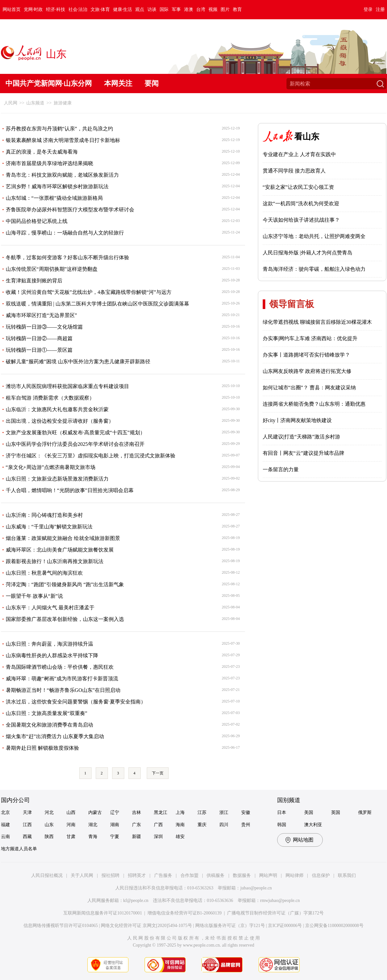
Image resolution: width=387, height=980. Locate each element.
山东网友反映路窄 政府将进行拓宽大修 (307, 371)
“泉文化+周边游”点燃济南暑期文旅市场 (51, 467)
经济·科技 (56, 9)
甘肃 (71, 837)
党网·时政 (33, 9)
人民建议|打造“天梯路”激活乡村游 (301, 437)
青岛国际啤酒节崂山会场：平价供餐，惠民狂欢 (60, 667)
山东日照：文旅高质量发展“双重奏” (47, 713)
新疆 (136, 837)
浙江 (224, 812)
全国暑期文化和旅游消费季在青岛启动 (49, 725)
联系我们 (347, 875)
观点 (140, 9)
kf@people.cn (136, 901)
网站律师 (295, 875)
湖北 (93, 825)
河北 (49, 812)
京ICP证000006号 (285, 926)
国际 (164, 9)
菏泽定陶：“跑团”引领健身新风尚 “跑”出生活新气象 (65, 584)
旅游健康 (63, 103)
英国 (336, 812)
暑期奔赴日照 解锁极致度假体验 (42, 748)
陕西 (49, 837)
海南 (180, 825)
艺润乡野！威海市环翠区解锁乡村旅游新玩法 (57, 186)
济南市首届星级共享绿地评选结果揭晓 (49, 163)
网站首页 (12, 9)
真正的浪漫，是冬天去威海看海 (42, 152)
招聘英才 (137, 875)
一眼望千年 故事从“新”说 (34, 596)
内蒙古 (95, 812)
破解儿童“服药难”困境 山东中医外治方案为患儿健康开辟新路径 (78, 362)
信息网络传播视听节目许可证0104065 (61, 926)
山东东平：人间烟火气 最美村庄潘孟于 (50, 608)
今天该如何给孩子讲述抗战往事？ (301, 220)
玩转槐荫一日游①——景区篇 (39, 350)
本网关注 (118, 83)
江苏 (202, 812)
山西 (71, 812)
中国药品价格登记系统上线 (37, 221)
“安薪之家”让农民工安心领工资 (298, 187)
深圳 (158, 837)
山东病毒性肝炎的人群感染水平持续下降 (52, 655)
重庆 (202, 825)
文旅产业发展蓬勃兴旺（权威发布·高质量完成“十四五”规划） (75, 433)
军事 (176, 9)
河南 (71, 825)
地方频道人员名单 (19, 849)
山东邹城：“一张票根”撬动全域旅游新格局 (54, 198)
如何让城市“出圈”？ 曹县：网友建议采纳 (309, 388)
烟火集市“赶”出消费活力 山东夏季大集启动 (55, 736)
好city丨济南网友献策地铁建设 (297, 420)
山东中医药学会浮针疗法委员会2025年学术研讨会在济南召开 (75, 444)
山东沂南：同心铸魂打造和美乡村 (44, 515)
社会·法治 (78, 9)
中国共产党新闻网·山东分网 (49, 83)
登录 (368, 9)
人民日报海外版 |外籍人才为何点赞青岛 (308, 253)
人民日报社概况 (47, 875)
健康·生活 (123, 9)
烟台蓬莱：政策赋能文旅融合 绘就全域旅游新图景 (63, 538)
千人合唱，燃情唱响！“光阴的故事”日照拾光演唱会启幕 (70, 490)
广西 (158, 825)
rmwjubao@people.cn (280, 901)
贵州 (246, 825)
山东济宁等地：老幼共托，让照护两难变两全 (314, 236)
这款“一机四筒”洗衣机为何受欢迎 (301, 203)
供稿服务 (215, 875)
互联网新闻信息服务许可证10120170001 (103, 913)
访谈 (152, 9)
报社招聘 (110, 875)
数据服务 (242, 875)
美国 (309, 812)
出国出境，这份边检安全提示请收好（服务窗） (60, 421)
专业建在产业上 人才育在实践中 (299, 154)
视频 (213, 9)
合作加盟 (189, 875)
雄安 (180, 837)
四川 (224, 825)
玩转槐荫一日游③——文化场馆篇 (44, 327)
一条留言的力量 (281, 469)
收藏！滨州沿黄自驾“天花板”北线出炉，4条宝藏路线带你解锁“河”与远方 (89, 292)
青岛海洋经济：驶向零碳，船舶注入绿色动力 (314, 269)
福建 (5, 825)
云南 (5, 837)
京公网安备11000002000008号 (334, 926)
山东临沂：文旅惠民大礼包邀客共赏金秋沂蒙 (57, 409)
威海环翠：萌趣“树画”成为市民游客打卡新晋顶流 (62, 679)
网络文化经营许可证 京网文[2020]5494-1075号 (146, 926)
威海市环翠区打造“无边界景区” (41, 315)
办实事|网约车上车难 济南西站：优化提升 (310, 338)
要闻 (152, 83)
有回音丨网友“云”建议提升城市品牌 (303, 453)
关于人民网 (82, 875)
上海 (180, 812)
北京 (5, 812)
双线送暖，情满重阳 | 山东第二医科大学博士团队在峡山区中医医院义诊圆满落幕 (97, 304)
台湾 (201, 9)
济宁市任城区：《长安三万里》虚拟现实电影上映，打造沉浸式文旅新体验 (91, 456)
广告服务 (163, 875)
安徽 (246, 812)
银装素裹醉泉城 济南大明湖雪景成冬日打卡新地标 (63, 140)
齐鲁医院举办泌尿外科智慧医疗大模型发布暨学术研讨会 (70, 210)
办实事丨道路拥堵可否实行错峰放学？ (306, 355)
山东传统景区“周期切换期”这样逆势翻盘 (52, 269)
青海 (93, 837)
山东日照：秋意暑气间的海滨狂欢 (44, 573)
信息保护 (321, 875)
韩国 (282, 825)
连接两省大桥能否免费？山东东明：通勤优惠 (314, 404)
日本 (282, 812)
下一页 (158, 773)
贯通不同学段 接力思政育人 (294, 171)
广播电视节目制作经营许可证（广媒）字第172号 (275, 913)
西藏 (27, 837)
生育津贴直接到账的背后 (34, 281)
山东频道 (35, 103)
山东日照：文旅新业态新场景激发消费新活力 (57, 479)
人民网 (11, 103)
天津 (27, 812)
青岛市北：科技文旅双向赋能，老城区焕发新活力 (62, 175)
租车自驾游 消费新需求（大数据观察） (50, 398)
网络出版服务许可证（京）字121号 (230, 926)
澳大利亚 (313, 825)
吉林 (136, 812)
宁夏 (115, 837)
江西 (27, 825)
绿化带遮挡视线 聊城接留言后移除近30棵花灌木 (317, 322)
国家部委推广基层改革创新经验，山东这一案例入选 (65, 619)
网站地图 (303, 840)
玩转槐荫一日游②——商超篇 (39, 338)
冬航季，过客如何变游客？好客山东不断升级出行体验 (67, 257)
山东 (49, 825)
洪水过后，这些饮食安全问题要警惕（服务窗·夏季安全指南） (76, 702)
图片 (225, 9)
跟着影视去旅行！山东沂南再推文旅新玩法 (55, 561)
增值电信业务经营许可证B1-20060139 (185, 913)
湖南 (115, 825)
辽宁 (115, 812)
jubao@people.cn (256, 888)
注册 (380, 9)
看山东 (307, 137)
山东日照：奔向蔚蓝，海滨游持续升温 (49, 644)
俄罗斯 (365, 812)
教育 (237, 9)
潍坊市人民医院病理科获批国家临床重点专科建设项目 (67, 386)
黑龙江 (161, 812)
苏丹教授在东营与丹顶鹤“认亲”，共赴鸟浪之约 (59, 129)
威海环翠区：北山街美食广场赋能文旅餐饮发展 (60, 550)
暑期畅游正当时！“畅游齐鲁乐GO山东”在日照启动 (63, 690)
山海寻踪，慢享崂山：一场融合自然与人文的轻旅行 (65, 233)
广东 (136, 825)
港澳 (189, 9)
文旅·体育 (100, 9)
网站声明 (268, 875)
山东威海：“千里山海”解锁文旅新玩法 (49, 527)
